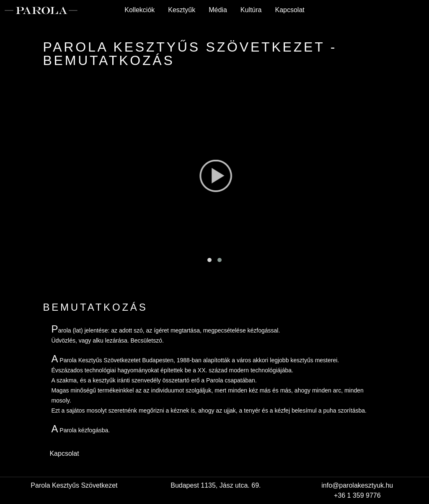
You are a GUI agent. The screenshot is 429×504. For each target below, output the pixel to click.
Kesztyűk (182, 10)
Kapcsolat (289, 10)
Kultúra (251, 10)
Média (218, 10)
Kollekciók (140, 10)
